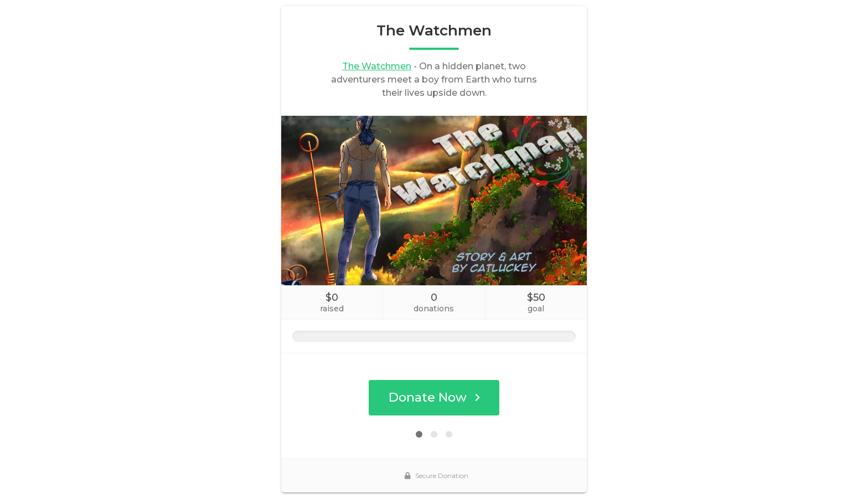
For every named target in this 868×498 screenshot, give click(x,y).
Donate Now (434, 397)
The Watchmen (377, 66)
